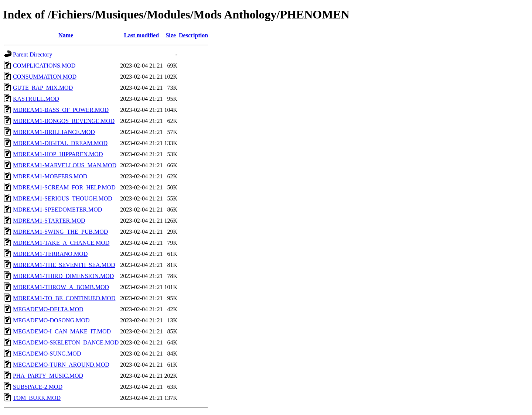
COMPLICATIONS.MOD (44, 66)
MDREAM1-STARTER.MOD (49, 221)
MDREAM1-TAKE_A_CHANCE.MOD (61, 243)
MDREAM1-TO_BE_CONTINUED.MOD (64, 298)
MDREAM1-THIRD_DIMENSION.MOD (63, 276)
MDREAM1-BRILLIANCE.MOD (54, 132)
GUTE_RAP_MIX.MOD (43, 88)
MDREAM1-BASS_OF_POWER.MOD (61, 110)
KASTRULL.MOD (36, 99)
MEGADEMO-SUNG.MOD (47, 354)
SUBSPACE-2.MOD (38, 387)
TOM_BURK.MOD (37, 398)
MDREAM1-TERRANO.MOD (50, 254)
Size (171, 35)
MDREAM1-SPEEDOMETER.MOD (57, 210)
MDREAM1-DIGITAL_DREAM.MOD (60, 143)
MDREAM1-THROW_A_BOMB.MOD (61, 287)
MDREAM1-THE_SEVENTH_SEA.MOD (64, 265)
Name (66, 35)
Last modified (142, 35)
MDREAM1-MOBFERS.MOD (50, 176)
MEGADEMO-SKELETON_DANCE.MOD (66, 342)
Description (193, 35)
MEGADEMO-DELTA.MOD (48, 309)
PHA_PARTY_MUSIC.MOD (48, 376)
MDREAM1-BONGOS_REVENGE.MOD (64, 121)
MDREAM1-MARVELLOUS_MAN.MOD (65, 165)
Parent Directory (33, 54)
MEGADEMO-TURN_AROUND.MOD (61, 365)
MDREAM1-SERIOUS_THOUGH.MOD (63, 198)
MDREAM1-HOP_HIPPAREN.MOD (58, 154)
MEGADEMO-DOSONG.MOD (51, 320)
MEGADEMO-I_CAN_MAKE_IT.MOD (62, 331)
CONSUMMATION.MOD (45, 77)
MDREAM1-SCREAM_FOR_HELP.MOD (64, 187)
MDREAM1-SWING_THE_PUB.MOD (60, 232)
